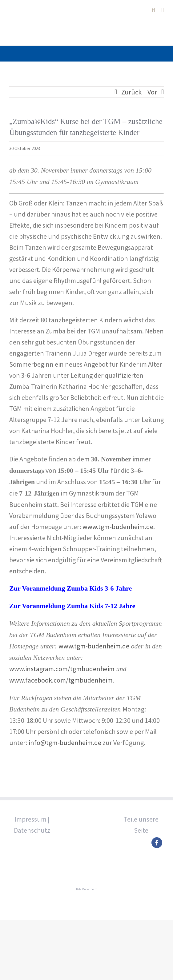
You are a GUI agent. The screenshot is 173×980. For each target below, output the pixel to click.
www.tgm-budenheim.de (118, 527)
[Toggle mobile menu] (163, 10)
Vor (152, 92)
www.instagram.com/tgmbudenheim (62, 669)
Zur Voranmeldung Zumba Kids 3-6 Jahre (70, 588)
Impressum (30, 819)
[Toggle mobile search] (154, 10)
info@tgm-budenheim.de (65, 743)
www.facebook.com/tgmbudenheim (61, 680)
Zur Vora (23, 606)
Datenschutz (32, 830)
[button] (157, 843)
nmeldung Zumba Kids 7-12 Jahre (86, 606)
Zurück (131, 92)
